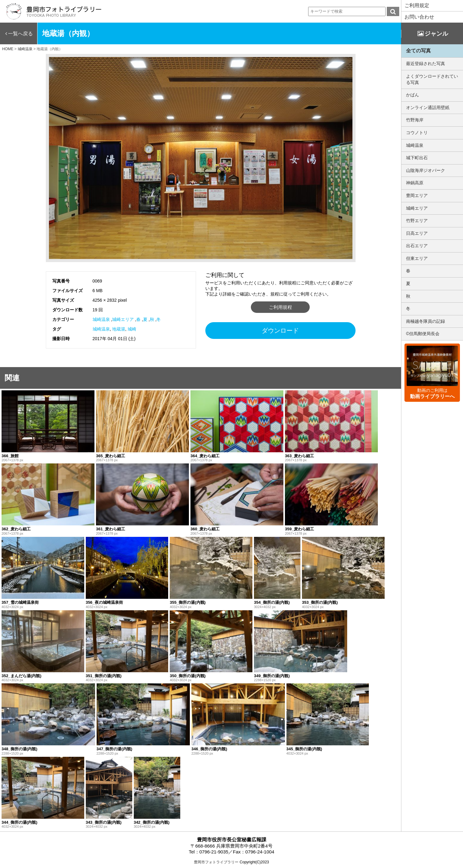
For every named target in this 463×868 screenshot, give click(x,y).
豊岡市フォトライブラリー (216, 862)
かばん (413, 95)
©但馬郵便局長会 (423, 334)
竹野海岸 (415, 120)
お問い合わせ (419, 17)
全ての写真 (418, 51)
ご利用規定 (417, 5)
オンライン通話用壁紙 (428, 107)
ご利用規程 (280, 307)
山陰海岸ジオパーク (426, 170)
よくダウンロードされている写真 (432, 79)
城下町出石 (417, 158)
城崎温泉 (101, 319)
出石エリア (417, 246)
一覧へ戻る (20, 34)
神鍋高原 (415, 183)
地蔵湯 (119, 329)
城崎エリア (123, 319)
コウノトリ (417, 133)
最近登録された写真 (426, 64)
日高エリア (417, 233)
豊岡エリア (417, 195)
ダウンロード (280, 331)
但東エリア (417, 258)
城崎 (132, 329)
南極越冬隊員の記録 (426, 321)
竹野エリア (417, 221)
